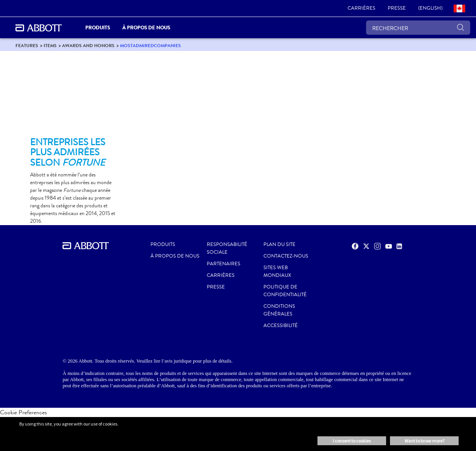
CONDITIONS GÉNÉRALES (279, 310)
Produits (163, 244)
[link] (361, 8)
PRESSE (216, 287)
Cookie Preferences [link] (24, 412)
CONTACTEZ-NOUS (286, 256)
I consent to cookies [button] (352, 441)
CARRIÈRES (221, 275)
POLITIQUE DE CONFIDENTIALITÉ (285, 291)
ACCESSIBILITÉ (281, 326)
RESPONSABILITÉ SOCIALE (227, 248)
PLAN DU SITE (279, 244)
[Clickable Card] (73, 97)
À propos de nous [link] (146, 28)
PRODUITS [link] (98, 28)
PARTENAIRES (224, 264)
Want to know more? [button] (425, 441)
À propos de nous (175, 256)
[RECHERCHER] (418, 28)
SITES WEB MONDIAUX (277, 271)
